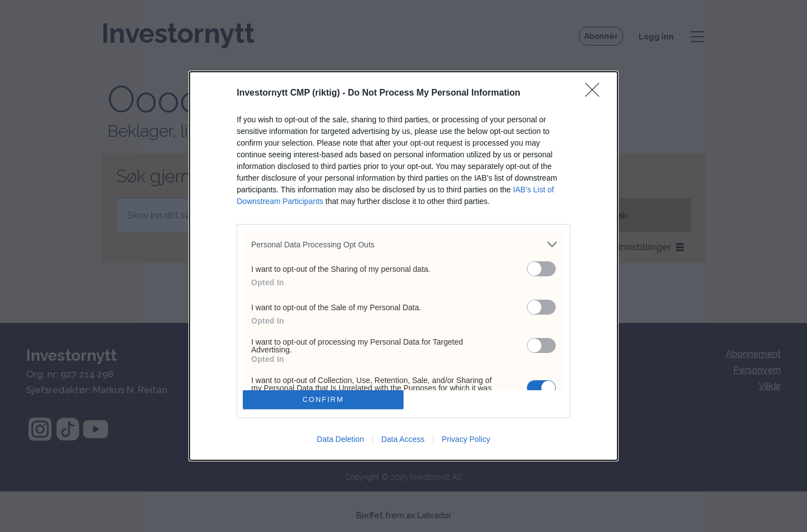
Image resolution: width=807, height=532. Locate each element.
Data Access (403, 439)
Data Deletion (340, 439)
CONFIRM (323, 399)
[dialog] (403, 266)
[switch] (541, 269)
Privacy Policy (466, 439)
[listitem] (403, 244)
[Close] (596, 93)
